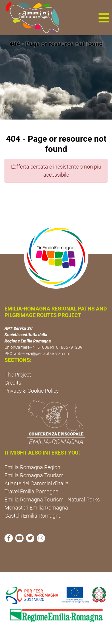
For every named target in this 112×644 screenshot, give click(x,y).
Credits (13, 383)
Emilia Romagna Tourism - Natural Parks (52, 500)
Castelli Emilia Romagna (33, 516)
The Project (18, 375)
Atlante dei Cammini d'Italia (37, 483)
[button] (104, 18)
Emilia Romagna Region (32, 467)
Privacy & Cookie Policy (32, 391)
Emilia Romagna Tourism (34, 475)
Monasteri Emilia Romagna (36, 508)
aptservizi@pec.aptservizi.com (42, 354)
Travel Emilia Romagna (32, 491)
